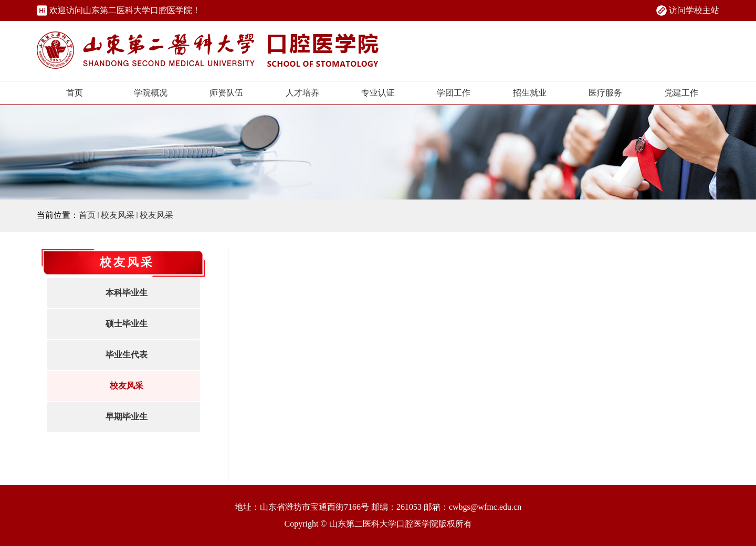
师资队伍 (226, 93)
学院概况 (151, 93)
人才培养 (302, 93)
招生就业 (530, 93)
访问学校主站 (694, 10)
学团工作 (454, 93)
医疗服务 (605, 93)
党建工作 (681, 93)
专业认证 (378, 93)
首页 (75, 93)
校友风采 (118, 215)
